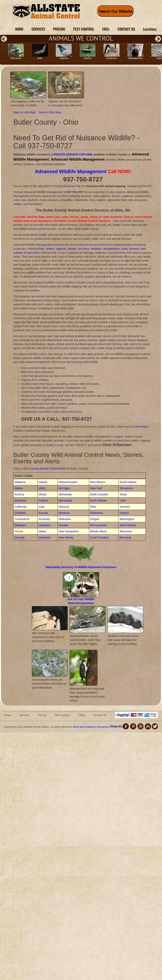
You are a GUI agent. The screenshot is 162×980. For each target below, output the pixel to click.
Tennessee (126, 488)
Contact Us (100, 715)
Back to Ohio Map (50, 112)
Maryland (44, 538)
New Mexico (98, 482)
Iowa (42, 507)
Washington (127, 519)
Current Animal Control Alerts (48, 469)
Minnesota (65, 494)
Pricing (42, 715)
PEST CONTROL (84, 29)
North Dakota (98, 501)
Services (24, 715)
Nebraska (65, 519)
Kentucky (44, 519)
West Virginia (128, 525)
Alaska (19, 488)
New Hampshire (69, 531)
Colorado (20, 513)
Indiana (43, 501)
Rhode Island (98, 531)
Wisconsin (126, 531)
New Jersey (66, 538)
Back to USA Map (25, 112)
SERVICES (38, 29)
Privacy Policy (123, 715)
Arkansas (20, 501)
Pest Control (62, 715)
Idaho (42, 488)
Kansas (43, 513)
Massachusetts (68, 482)
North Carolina (99, 494)
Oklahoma (97, 513)
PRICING (59, 29)
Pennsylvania (98, 525)
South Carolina (99, 538)
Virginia (124, 513)
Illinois (42, 494)
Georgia (20, 538)
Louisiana (45, 525)
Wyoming (125, 538)
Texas (123, 494)
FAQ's (106, 29)
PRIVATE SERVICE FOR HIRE (73, 154)
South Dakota (128, 482)
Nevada (63, 525)
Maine (42, 531)
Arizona (19, 494)
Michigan (64, 488)
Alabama (20, 482)
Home (7, 715)
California (20, 507)
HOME (19, 29)
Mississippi (65, 501)
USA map (140, 427)
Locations (150, 29)
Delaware (20, 525)
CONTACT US (126, 29)
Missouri (64, 507)
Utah (122, 501)
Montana (64, 513)
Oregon (95, 519)
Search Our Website (115, 12)
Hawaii (43, 482)
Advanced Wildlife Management (71, 171)
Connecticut (22, 519)
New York (96, 488)
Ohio (93, 507)
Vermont (125, 507)
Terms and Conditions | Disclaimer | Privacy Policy (99, 727)
